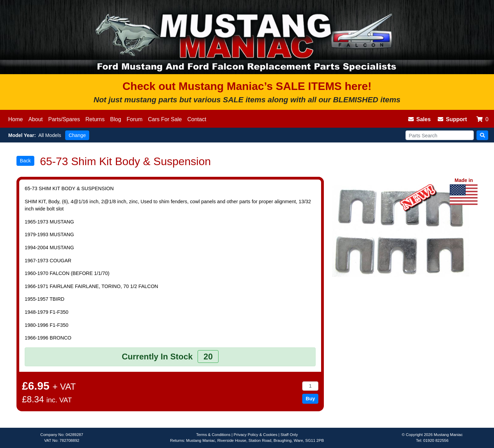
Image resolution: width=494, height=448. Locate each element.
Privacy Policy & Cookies (255, 435)
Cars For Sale (165, 119)
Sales (420, 119)
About (36, 119)
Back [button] (25, 161)
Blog (116, 119)
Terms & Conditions (213, 435)
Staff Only (289, 435)
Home (16, 119)
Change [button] (77, 135)
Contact (197, 119)
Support (452, 119)
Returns (95, 119)
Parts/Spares (64, 119)
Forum (134, 119)
